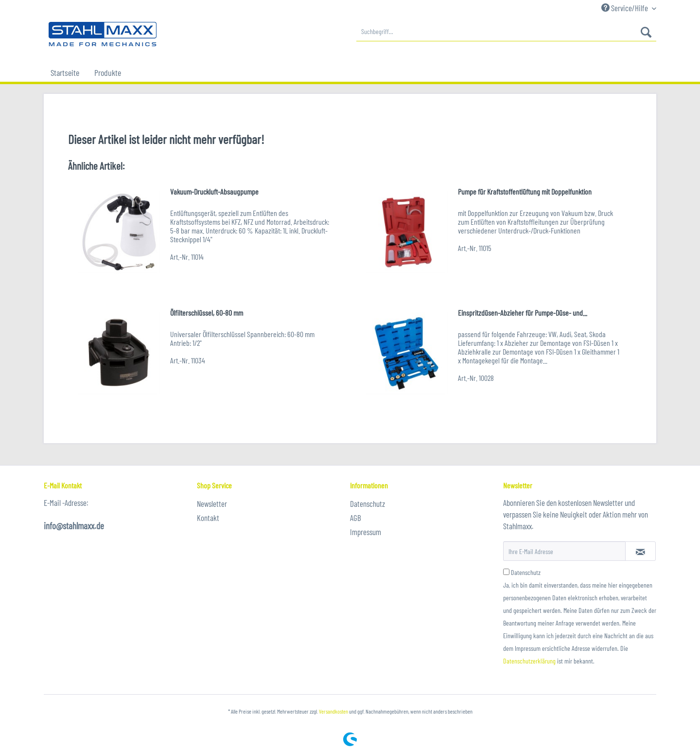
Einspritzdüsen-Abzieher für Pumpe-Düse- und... (523, 313)
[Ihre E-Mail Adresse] (564, 551)
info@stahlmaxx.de (74, 526)
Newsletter (212, 503)
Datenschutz (367, 503)
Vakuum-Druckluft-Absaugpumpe (214, 191)
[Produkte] (108, 72)
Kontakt (208, 518)
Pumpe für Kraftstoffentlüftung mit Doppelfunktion (525, 191)
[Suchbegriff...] (506, 32)
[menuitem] (506, 32)
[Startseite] (65, 72)
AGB (356, 518)
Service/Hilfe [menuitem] (625, 8)
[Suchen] (646, 32)
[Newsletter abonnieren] (640, 551)
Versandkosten (333, 711)
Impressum (366, 532)
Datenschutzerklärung (529, 661)
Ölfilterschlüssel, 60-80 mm (207, 313)
